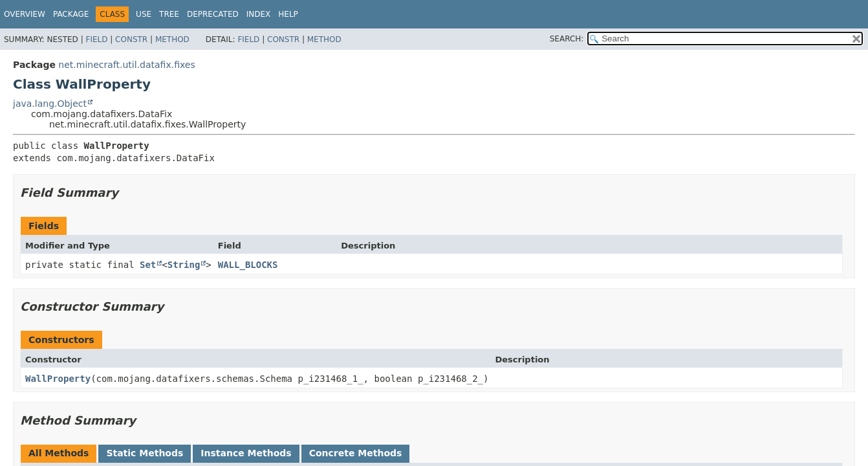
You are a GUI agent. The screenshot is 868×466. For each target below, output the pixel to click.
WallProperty (58, 379)
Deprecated (213, 14)
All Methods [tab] (59, 453)
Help (288, 14)
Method (172, 39)
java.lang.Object (50, 104)
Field (96, 39)
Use (144, 14)
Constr (131, 39)
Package (71, 14)
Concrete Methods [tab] (356, 453)
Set (148, 265)
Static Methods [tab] (145, 453)
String (184, 265)
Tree (169, 14)
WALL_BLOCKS (248, 265)
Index (259, 14)
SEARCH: (567, 39)
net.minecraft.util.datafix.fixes (126, 65)
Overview (25, 14)
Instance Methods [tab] (246, 453)
